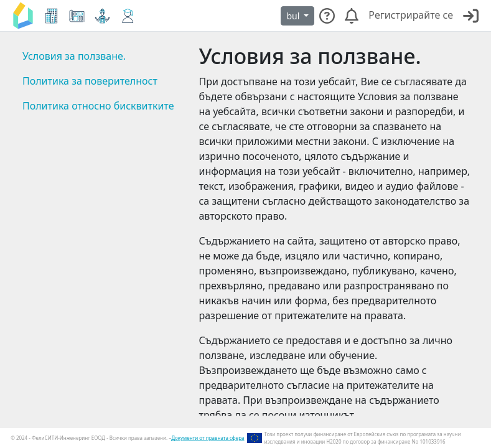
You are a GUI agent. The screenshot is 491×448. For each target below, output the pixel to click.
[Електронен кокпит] (51, 16)
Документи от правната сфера (208, 438)
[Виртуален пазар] (102, 16)
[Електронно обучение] (128, 16)
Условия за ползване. (74, 56)
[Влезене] (471, 16)
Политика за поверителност (90, 81)
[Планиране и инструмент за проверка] (77, 16)
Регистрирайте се (411, 15)
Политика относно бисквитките (98, 106)
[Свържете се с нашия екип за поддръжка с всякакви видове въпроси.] (327, 16)
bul (294, 16)
